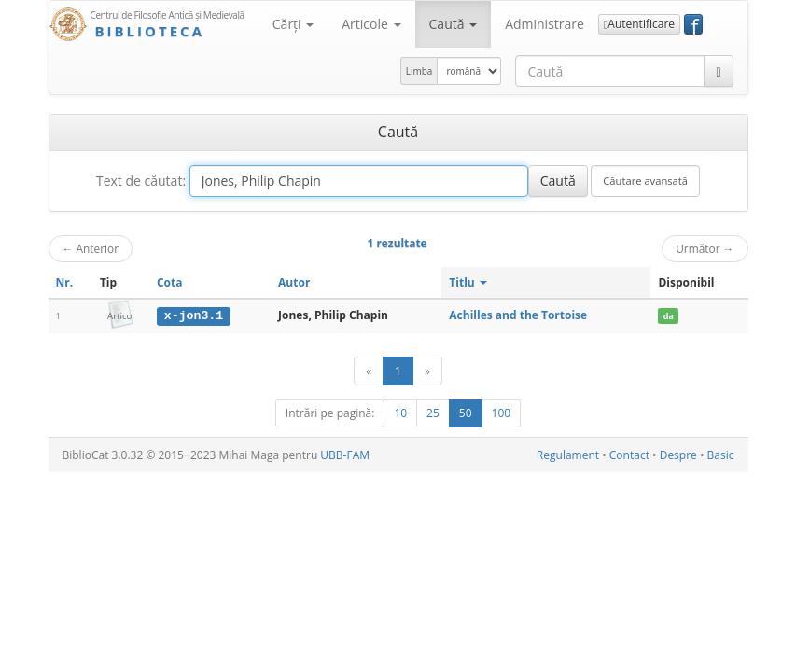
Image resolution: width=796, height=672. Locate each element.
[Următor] (427, 371)
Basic (721, 455)
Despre (678, 455)
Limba (419, 71)
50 (466, 413)
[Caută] (718, 71)
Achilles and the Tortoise (518, 315)
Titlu (468, 282)
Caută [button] (454, 24)
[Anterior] (369, 371)
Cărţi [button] (293, 24)
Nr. (65, 282)
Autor (294, 282)
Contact (629, 455)
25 (433, 413)
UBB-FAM (345, 455)
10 (400, 413)
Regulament (568, 455)
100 (502, 413)
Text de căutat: (141, 181)
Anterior (91, 248)
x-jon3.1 (194, 315)
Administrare (545, 24)
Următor (705, 248)
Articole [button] (371, 24)
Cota (170, 282)
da (669, 316)
